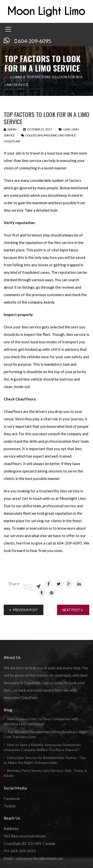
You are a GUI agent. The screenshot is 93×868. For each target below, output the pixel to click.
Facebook (12, 798)
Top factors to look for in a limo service (46, 118)
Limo (17, 77)
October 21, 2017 (38, 129)
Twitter (10, 806)
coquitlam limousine (41, 135)
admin (10, 129)
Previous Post (24, 610)
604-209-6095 (34, 41)
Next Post (73, 610)
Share (14, 584)
